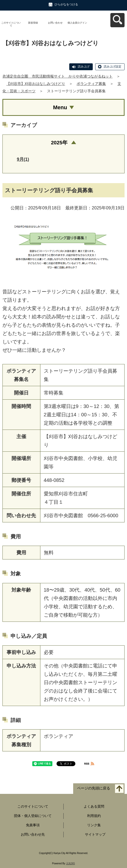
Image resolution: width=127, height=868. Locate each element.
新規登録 (33, 23)
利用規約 (94, 816)
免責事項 (33, 825)
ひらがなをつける (66, 4)
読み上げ (84, 67)
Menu (60, 107)
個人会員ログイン (77, 23)
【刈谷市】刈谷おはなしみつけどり (36, 84)
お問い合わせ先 (33, 834)
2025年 (59, 142)
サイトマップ (95, 834)
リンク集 (94, 825)
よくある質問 (94, 806)
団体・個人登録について (33, 816)
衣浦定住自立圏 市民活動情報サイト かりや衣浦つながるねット (58, 76)
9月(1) (23, 159)
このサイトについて (11, 24)
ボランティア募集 (91, 84)
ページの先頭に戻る (94, 788)
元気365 (71, 863)
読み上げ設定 (113, 67)
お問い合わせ (55, 23)
